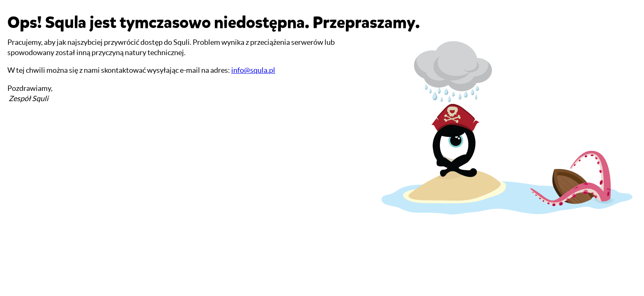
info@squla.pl (253, 70)
